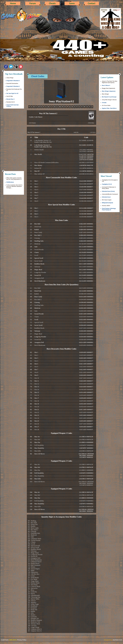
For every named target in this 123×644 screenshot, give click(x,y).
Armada (104, 103)
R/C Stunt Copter (107, 200)
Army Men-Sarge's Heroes (109, 100)
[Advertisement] (14, 140)
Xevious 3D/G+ (106, 206)
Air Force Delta (106, 105)
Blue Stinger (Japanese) (109, 91)
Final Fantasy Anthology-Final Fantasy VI (109, 209)
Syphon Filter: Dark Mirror (109, 108)
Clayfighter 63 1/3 (107, 184)
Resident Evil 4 (11, 102)
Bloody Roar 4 (10, 99)
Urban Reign (10, 78)
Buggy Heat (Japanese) (109, 88)
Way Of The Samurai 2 (34, 132)
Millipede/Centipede (108, 203)
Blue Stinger (105, 94)
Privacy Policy (22, 640)
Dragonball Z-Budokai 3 (13, 81)
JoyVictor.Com (117, 640)
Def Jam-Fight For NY (12, 93)
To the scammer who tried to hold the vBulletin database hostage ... (14, 186)
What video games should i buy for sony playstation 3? (14, 179)
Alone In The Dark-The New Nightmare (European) (110, 82)
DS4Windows (10, 182)
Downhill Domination (12, 83)
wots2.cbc (76, 132)
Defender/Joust (106, 197)
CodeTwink (5, 640)
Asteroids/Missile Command (110, 194)
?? (92, 181)
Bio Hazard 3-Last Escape (109, 97)
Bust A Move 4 (106, 85)
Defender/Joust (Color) (108, 191)
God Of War (10, 96)
